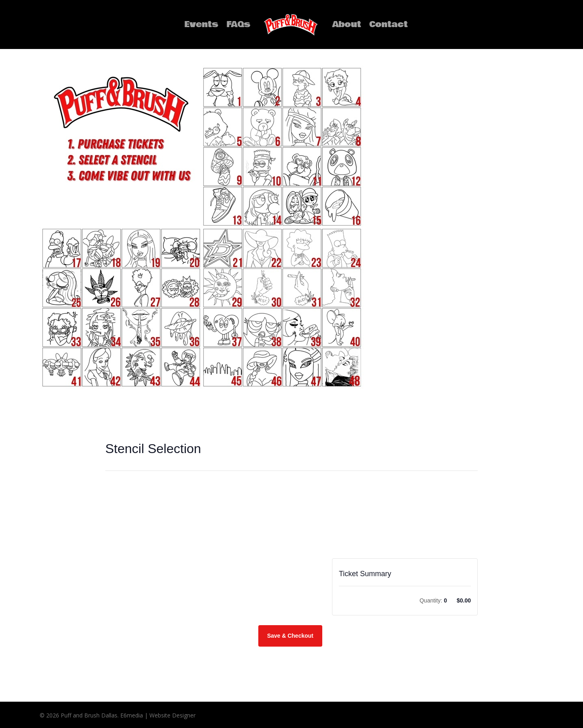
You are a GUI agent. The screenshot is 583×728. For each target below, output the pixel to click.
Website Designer (172, 715)
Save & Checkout (290, 636)
